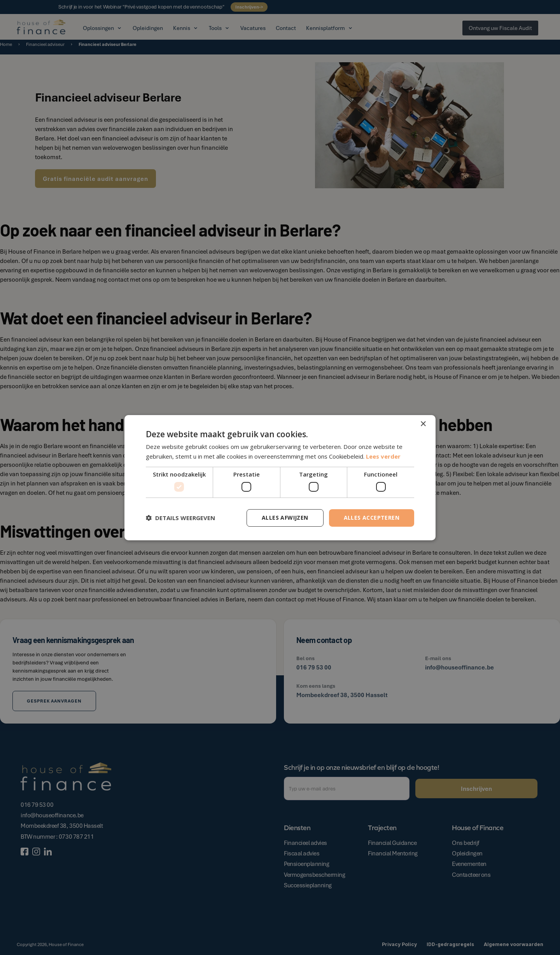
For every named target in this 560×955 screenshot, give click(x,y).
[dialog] (280, 477)
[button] (180, 518)
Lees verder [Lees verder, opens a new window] (383, 456)
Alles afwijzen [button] (285, 518)
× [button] (423, 424)
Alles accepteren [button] (372, 518)
